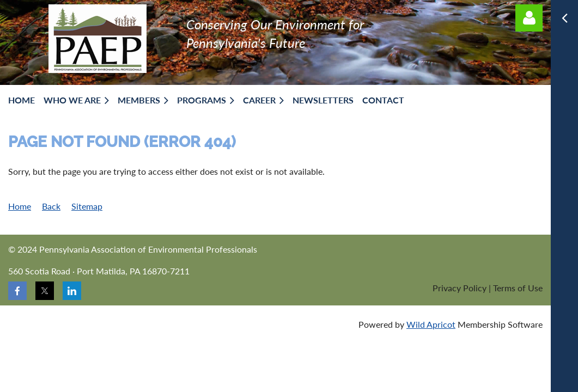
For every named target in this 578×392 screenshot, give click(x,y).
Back (51, 206)
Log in (529, 18)
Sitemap (87, 206)
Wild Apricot (431, 324)
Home (20, 206)
